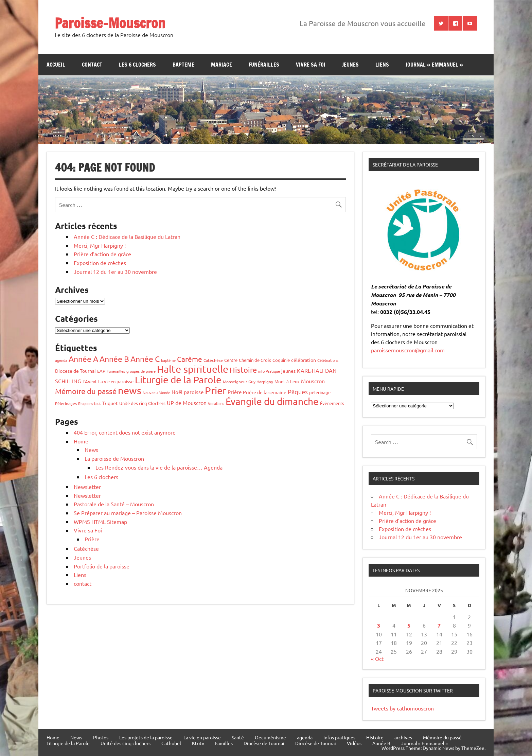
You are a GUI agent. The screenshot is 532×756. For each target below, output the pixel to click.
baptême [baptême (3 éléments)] (168, 360)
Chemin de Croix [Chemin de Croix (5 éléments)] (255, 360)
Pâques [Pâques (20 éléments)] (298, 392)
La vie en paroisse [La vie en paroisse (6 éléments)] (116, 381)
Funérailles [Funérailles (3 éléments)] (116, 371)
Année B (381, 743)
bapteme (183, 65)
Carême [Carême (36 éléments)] (190, 359)
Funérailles (264, 65)
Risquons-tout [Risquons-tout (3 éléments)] (90, 403)
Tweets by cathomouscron (402, 708)
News (91, 450)
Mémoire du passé (442, 737)
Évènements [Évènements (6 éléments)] (332, 403)
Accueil (56, 65)
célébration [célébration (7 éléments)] (304, 360)
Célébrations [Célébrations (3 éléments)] (328, 360)
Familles (224, 743)
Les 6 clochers (137, 65)
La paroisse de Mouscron (114, 458)
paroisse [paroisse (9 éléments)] (194, 392)
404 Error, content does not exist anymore (125, 432)
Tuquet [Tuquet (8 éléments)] (110, 403)
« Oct (377, 658)
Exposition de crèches (100, 263)
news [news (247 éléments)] (130, 390)
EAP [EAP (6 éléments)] (101, 371)
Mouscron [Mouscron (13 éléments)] (313, 381)
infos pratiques (339, 737)
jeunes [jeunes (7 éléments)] (288, 371)
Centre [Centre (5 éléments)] (231, 360)
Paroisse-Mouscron (110, 23)
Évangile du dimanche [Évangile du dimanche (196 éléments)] (272, 401)
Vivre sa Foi (311, 65)
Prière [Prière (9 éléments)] (235, 392)
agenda (305, 737)
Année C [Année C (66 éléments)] (145, 359)
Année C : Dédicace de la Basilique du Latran (127, 236)
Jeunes (82, 557)
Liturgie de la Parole (68, 743)
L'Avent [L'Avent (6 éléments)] (90, 381)
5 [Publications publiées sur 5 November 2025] (409, 625)
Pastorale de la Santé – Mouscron (114, 504)
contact (92, 65)
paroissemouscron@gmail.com (408, 350)
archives (403, 737)
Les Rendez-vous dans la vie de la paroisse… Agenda (159, 467)
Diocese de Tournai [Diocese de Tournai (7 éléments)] (75, 371)
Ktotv (198, 743)
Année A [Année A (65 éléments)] (83, 359)
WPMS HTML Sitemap (100, 522)
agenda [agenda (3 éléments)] (61, 360)
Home (81, 441)
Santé (238, 737)
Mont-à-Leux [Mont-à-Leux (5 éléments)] (287, 381)
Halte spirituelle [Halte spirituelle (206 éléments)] (193, 369)
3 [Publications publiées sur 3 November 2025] (379, 625)
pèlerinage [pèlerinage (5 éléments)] (320, 392)
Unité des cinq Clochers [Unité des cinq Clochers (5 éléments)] (142, 403)
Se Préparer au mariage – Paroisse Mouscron (128, 513)
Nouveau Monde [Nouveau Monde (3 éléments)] (156, 392)
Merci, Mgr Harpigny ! (100, 245)
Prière (92, 539)
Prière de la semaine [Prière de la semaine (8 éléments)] (265, 392)
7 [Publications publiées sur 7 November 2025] (439, 625)
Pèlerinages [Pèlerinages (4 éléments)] (66, 403)
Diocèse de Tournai (264, 743)
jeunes (350, 65)
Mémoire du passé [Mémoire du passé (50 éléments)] (86, 391)
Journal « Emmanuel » (434, 65)
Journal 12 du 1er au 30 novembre (115, 271)
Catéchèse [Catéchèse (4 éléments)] (213, 360)
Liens (382, 65)
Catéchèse (86, 548)
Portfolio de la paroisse (102, 566)
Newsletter (87, 487)
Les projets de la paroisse (146, 737)
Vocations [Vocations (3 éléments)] (216, 403)
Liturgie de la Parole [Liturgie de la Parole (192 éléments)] (178, 380)
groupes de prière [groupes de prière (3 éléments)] (141, 371)
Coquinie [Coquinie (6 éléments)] (281, 360)
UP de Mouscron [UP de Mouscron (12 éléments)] (187, 403)
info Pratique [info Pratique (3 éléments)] (269, 371)
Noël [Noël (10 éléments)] (177, 392)
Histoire (375, 737)
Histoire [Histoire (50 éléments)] (243, 370)
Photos (101, 737)
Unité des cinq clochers (126, 743)
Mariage (221, 65)
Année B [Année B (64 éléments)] (114, 359)
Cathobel (171, 743)
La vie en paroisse (202, 737)
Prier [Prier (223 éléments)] (216, 390)
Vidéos (354, 743)
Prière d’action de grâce (102, 254)
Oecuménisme (270, 737)
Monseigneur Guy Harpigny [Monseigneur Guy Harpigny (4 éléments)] (248, 382)
